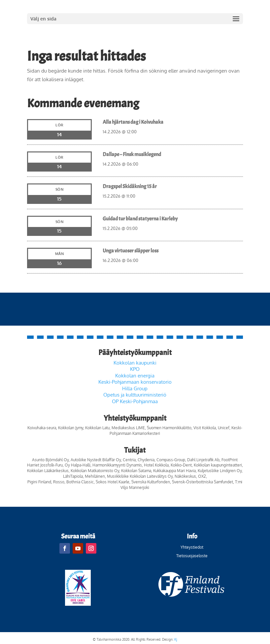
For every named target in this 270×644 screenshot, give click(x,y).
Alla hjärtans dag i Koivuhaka (133, 122)
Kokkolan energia (135, 376)
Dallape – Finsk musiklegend (132, 154)
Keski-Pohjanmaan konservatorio (135, 382)
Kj (176, 639)
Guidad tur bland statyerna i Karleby (140, 219)
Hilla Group (135, 388)
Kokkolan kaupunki (135, 363)
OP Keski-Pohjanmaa (135, 401)
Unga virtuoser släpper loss (131, 251)
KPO (135, 369)
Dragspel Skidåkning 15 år (130, 186)
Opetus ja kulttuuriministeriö (135, 395)
